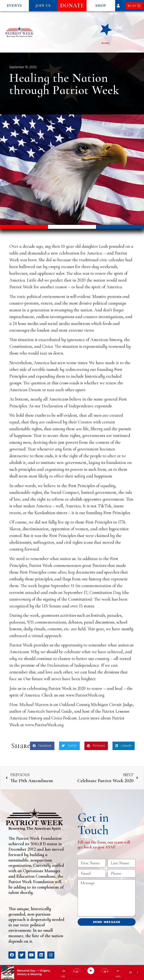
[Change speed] (64, 971)
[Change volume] (118, 971)
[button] (14, 6)
